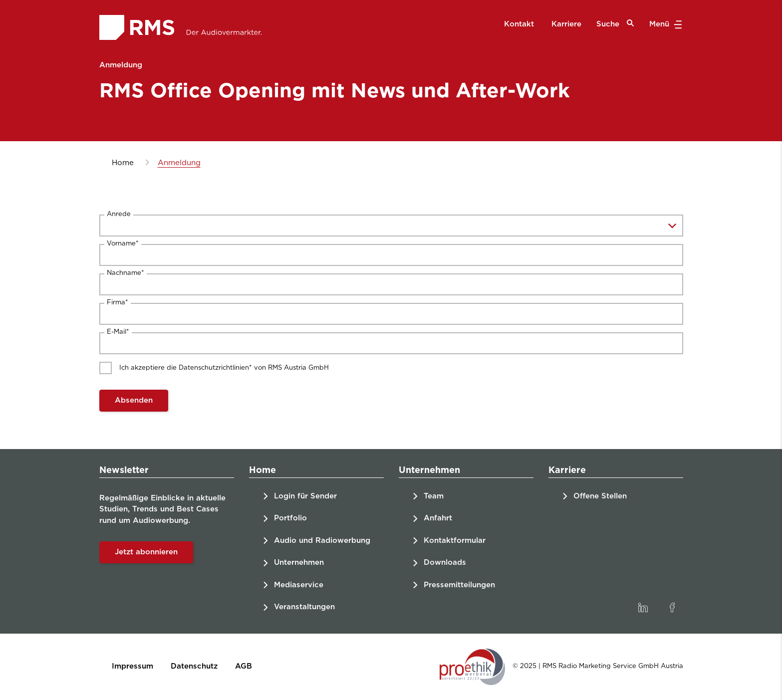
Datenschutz (194, 666)
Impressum (132, 666)
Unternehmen (299, 563)
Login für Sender (305, 496)
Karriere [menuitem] (566, 24)
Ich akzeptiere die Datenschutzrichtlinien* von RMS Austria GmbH (224, 368)
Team (434, 496)
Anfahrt (438, 518)
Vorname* (123, 244)
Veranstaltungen (304, 607)
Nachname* (126, 273)
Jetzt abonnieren (146, 552)
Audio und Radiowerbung (322, 541)
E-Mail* (118, 332)
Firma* (118, 303)
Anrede (119, 214)
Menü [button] (664, 24)
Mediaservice (299, 585)
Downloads (445, 563)
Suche (615, 24)
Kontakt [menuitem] (519, 24)
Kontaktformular (455, 541)
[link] (643, 608)
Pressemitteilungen (459, 585)
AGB (244, 666)
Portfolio (290, 518)
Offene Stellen (600, 496)
